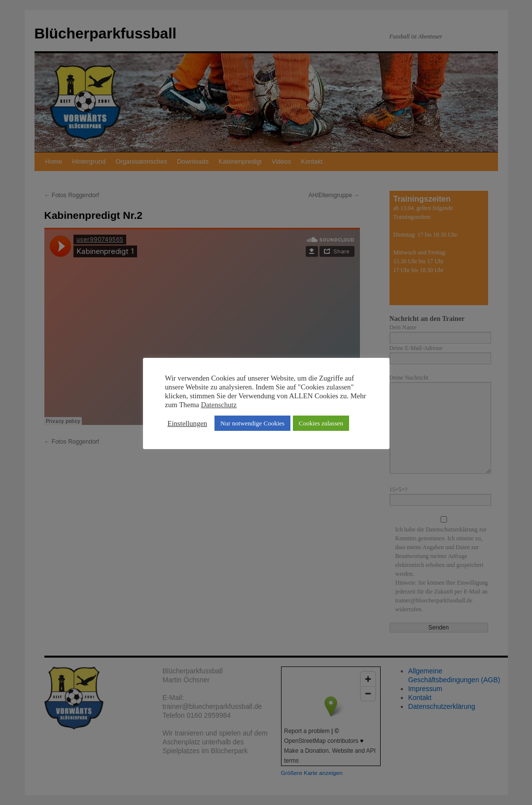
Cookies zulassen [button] (321, 423)
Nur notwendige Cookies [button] (252, 423)
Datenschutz (219, 405)
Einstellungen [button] (188, 423)
